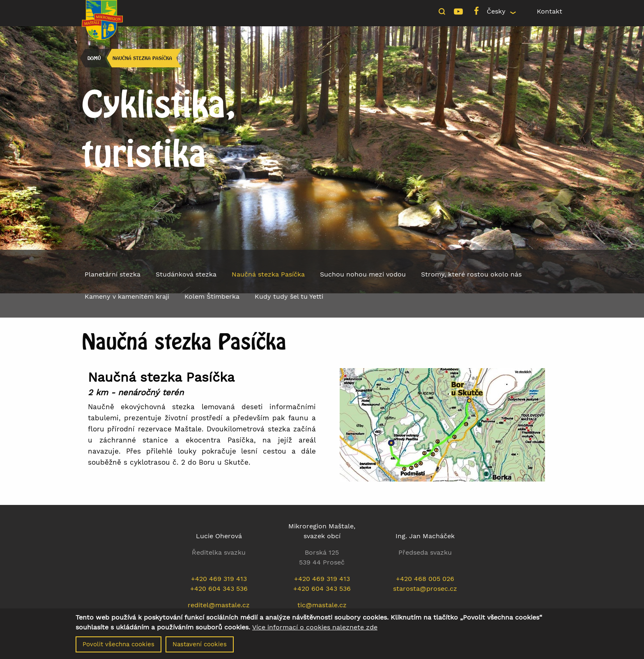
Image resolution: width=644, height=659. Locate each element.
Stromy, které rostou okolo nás (471, 274)
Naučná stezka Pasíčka (142, 58)
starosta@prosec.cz (425, 589)
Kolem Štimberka (212, 296)
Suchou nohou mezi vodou (363, 274)
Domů (94, 58)
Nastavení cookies (200, 645)
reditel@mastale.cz (219, 605)
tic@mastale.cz (322, 605)
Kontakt (550, 11)
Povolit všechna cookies (118, 645)
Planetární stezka (113, 274)
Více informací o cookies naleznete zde (315, 628)
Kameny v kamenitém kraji (127, 296)
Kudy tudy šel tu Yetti (289, 296)
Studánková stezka (186, 274)
